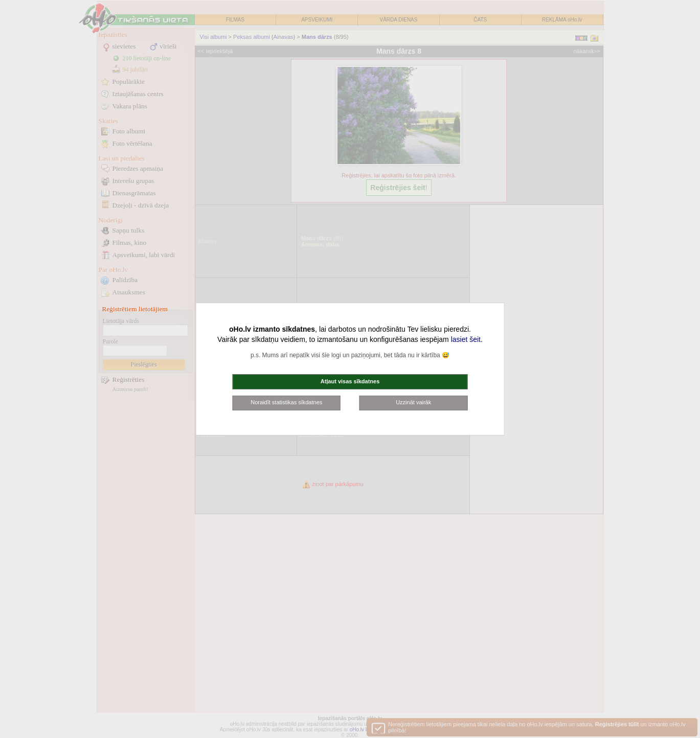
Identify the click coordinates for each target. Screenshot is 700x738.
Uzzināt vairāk (413, 402)
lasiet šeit (466, 339)
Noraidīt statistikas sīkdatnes (286, 402)
